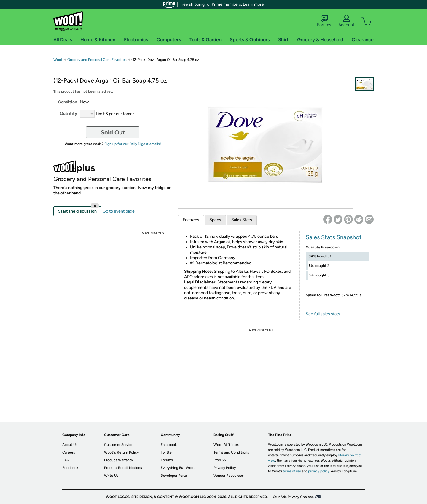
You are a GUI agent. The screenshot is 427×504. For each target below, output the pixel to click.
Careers (69, 452)
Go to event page (119, 211)
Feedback (70, 468)
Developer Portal (174, 476)
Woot (58, 60)
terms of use (292, 471)
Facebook (169, 445)
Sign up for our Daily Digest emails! (133, 144)
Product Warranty (118, 460)
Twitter (167, 452)
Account (346, 21)
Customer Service (119, 445)
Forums (324, 21)
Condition (68, 102)
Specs (215, 220)
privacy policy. (319, 471)
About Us (70, 445)
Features (191, 220)
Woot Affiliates (226, 445)
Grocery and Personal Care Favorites (97, 60)
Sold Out (113, 132)
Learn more (253, 4)
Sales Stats (242, 220)
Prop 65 (220, 460)
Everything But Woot (178, 468)
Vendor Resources (229, 476)
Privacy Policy (225, 468)
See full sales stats (323, 314)
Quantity (68, 114)
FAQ (66, 460)
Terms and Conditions (231, 452)
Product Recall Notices (123, 468)
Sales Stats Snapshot (334, 237)
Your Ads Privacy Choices (293, 497)
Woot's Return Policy (121, 452)
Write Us (111, 476)
